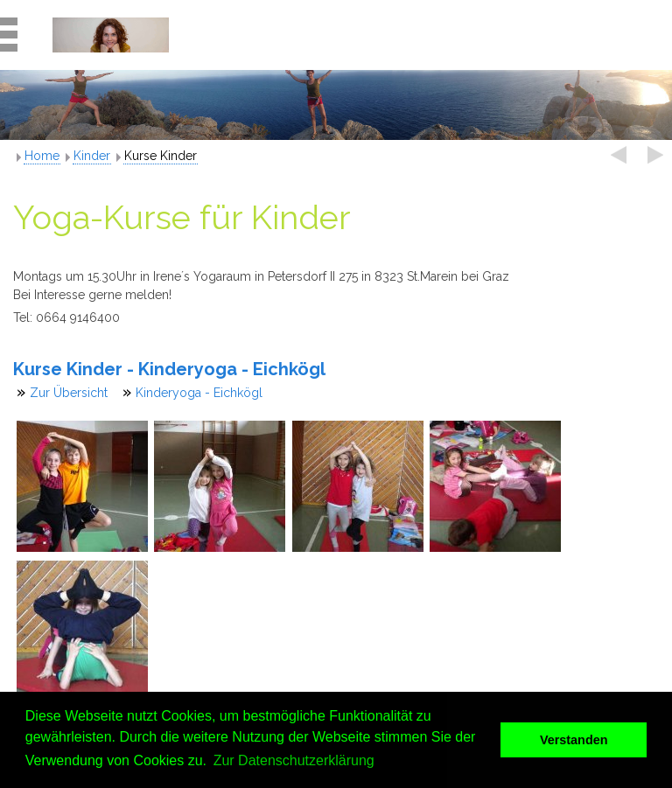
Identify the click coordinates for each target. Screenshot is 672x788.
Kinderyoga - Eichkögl (199, 393)
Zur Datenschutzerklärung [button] (294, 760)
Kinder (92, 156)
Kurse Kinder (161, 156)
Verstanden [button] (574, 740)
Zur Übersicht (69, 393)
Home (42, 156)
